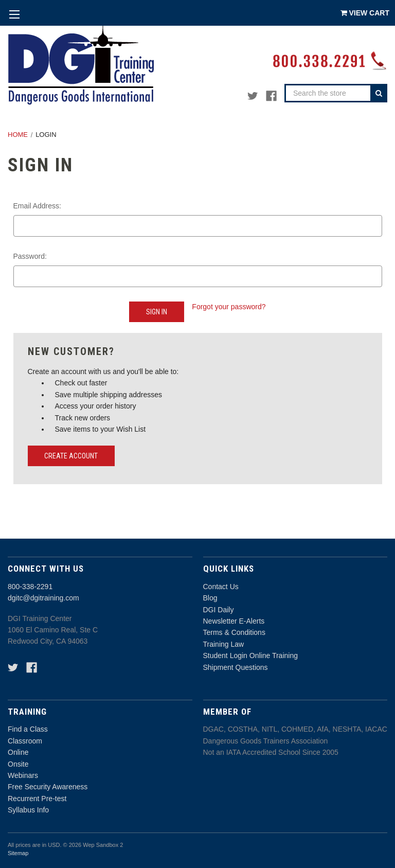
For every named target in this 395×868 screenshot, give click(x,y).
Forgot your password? (229, 307)
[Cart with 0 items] (365, 13)
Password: (30, 256)
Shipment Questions (236, 667)
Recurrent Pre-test (37, 799)
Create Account (71, 456)
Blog (210, 598)
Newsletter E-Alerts (234, 621)
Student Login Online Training (250, 656)
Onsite (18, 764)
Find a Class (28, 729)
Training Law (224, 644)
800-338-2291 (30, 587)
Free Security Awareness (48, 787)
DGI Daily (219, 610)
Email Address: (37, 206)
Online (18, 752)
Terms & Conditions (234, 632)
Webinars (23, 775)
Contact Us (221, 587)
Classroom (25, 741)
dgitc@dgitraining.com (43, 598)
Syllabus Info (28, 810)
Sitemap (18, 853)
